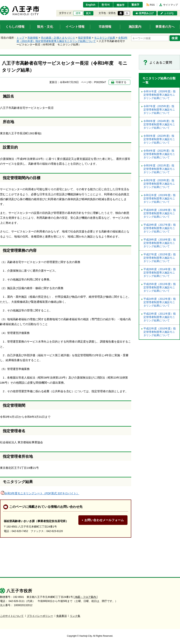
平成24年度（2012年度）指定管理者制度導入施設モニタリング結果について (160, 302)
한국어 (106, 5)
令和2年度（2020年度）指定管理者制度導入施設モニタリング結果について (159, 184)
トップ (20, 38)
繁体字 (135, 5)
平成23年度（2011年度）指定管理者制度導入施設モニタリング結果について (160, 317)
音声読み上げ (146, 13)
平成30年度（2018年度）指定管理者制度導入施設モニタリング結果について (160, 213)
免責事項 (61, 616)
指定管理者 (85, 38)
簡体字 (121, 5)
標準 (78, 13)
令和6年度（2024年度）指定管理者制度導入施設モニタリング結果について (159, 124)
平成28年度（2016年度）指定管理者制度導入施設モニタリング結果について (160, 243)
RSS (152, 5)
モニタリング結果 (105, 38)
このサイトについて (12, 616)
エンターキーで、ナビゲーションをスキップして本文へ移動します (0, 2)
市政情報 (33, 38)
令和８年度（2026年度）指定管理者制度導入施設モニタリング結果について (159, 95)
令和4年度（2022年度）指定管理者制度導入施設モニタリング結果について (159, 154)
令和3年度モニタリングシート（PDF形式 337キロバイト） (40, 493)
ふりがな (169, 13)
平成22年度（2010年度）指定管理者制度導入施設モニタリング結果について (160, 332)
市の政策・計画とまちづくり (58, 38)
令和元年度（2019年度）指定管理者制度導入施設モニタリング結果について (159, 199)
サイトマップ (170, 5)
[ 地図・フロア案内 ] (86, 597)
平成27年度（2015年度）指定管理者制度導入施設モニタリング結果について (160, 258)
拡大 (88, 13)
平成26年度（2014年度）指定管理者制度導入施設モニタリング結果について (160, 273)
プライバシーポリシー (40, 616)
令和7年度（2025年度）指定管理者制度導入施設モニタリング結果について (159, 110)
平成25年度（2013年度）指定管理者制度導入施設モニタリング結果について (160, 287)
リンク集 (75, 616)
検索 (175, 38)
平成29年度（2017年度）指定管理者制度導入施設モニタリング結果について (160, 228)
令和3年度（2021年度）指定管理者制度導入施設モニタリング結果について (159, 169)
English (91, 5)
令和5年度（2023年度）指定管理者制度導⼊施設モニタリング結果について (159, 139)
